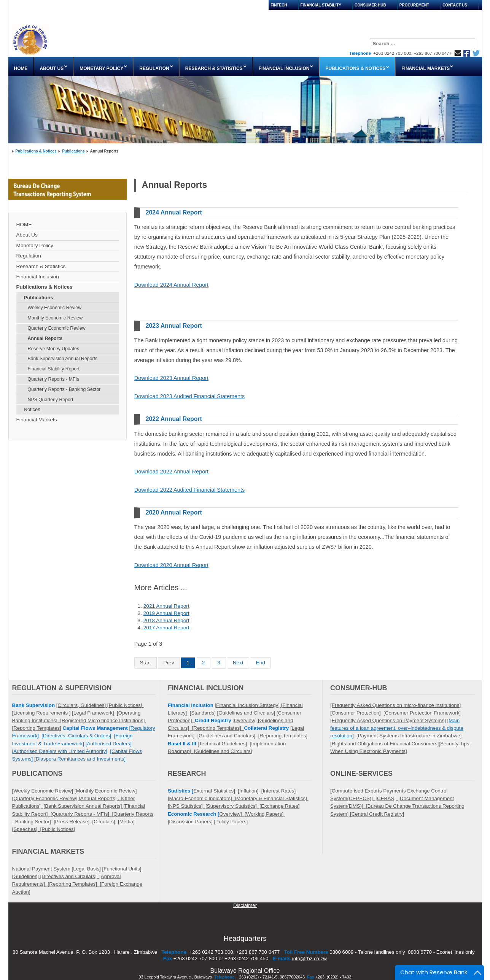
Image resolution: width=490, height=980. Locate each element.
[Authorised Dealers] (109, 744)
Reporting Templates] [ (75, 884)
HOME (24, 225)
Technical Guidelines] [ (225, 744)
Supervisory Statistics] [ (234, 806)
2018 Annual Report (166, 620)
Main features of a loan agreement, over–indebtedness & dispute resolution (397, 728)
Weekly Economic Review (55, 308)
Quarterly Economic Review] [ (47, 798)
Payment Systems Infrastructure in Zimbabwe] (410, 736)
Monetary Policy (35, 245)
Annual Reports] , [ (101, 798)
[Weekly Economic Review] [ (44, 791)
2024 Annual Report (174, 212)
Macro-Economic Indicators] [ (203, 798)
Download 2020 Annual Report (171, 565)
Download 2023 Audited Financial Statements (189, 396)
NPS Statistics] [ (188, 806)
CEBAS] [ (388, 798)
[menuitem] (21, 67)
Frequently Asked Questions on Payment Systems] (389, 720)
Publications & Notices (36, 151)
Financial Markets (37, 420)
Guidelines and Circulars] (224, 751)
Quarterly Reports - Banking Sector (64, 389)
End (261, 663)
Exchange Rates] (280, 806)
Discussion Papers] (192, 822)
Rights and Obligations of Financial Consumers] (385, 744)
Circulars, (69, 705)
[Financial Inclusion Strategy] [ (249, 705)
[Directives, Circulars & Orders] (76, 736)
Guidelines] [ (94, 705)
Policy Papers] (231, 822)
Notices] (65, 829)
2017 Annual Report (166, 628)
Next (238, 663)
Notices (32, 409)
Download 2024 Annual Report (171, 285)
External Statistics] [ (216, 791)
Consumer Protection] (356, 713)
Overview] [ (232, 814)
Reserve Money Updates (54, 349)
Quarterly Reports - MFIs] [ (83, 814)
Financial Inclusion (38, 277)
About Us (27, 235)
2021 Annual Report (166, 606)
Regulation (29, 256)
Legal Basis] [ (88, 869)
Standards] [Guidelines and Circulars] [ (234, 713)
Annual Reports (45, 338)
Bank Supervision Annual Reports (63, 359)
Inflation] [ (251, 791)
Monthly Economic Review (55, 318)
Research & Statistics (41, 266)
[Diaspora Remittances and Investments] (80, 759)
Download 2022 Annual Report (171, 472)
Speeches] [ (27, 829)
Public (48, 829)
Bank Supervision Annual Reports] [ (85, 806)
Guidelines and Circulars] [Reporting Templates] (254, 736)
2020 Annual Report (174, 512)
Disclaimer (245, 905)
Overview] (246, 720)
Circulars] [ (106, 822)
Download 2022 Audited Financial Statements (189, 490)
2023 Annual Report (174, 326)
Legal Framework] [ (96, 713)
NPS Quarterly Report (51, 400)
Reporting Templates (37, 728)
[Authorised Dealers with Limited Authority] (60, 751)
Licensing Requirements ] (43, 713)
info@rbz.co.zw (309, 959)
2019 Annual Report (166, 613)
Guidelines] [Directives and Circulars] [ (57, 876)
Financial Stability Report (54, 369)
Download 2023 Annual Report (171, 378)
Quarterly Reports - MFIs (54, 379)
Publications (73, 151)
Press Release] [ (74, 822)
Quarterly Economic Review (57, 328)
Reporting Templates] (219, 728)
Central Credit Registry (377, 814)
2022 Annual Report (174, 419)
